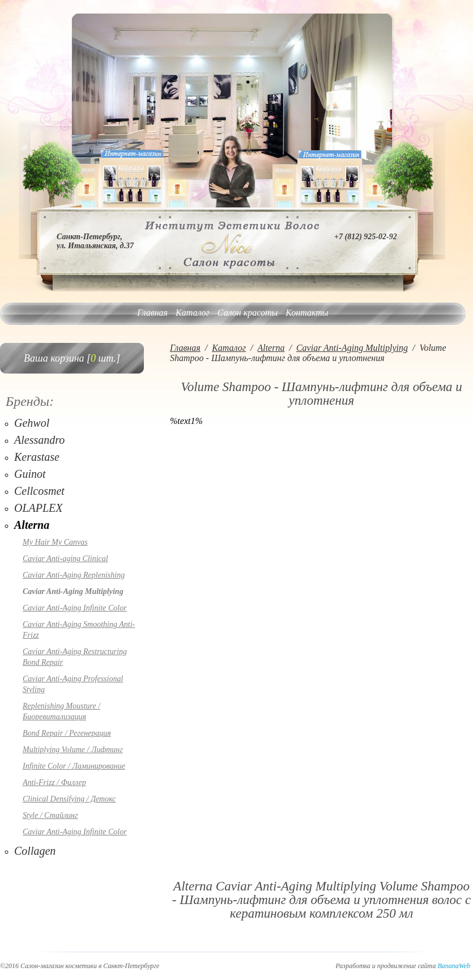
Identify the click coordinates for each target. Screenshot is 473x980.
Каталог (193, 313)
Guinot (30, 474)
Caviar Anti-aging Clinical (65, 559)
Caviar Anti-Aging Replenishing (74, 575)
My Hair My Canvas (55, 542)
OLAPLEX (39, 508)
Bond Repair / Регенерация (67, 733)
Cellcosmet (39, 491)
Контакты (307, 313)
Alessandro (39, 440)
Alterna (32, 525)
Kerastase (37, 457)
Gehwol (32, 423)
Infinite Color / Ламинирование (74, 766)
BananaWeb (454, 966)
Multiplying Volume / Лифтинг (73, 750)
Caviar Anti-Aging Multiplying (73, 591)
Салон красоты (248, 313)
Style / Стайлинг (50, 815)
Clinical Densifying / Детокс (69, 799)
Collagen (35, 851)
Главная (152, 313)
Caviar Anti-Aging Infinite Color (75, 608)
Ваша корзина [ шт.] (72, 358)
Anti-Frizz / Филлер (54, 782)
